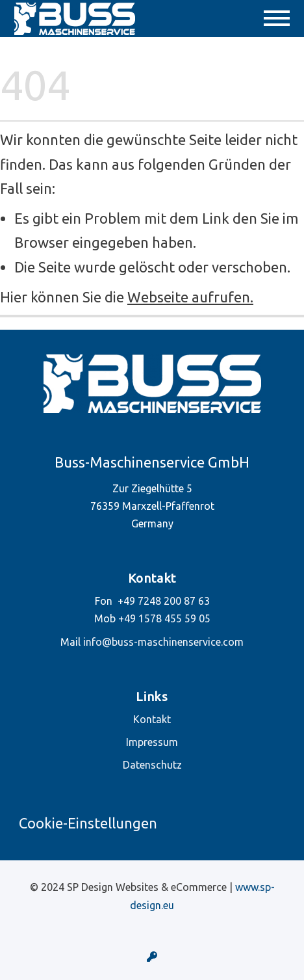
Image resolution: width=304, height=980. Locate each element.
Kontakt (152, 719)
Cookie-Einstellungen (88, 823)
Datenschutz (152, 765)
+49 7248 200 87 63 (164, 601)
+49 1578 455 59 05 (164, 618)
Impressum (152, 742)
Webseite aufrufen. (190, 297)
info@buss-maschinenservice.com (163, 642)
